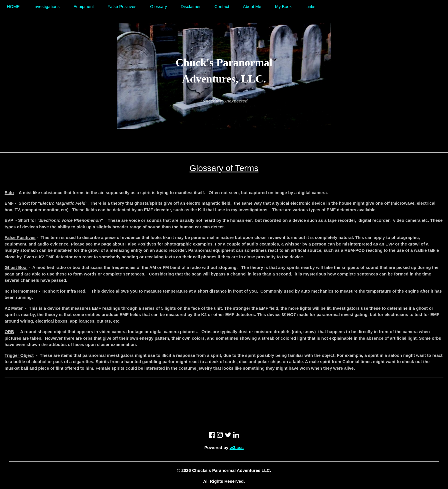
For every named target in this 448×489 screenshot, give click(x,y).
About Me (252, 6)
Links (310, 6)
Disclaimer (191, 6)
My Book (283, 6)
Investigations (47, 6)
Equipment (84, 6)
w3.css (237, 447)
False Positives (122, 6)
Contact (222, 6)
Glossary (158, 6)
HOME (13, 6)
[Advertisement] (224, 392)
